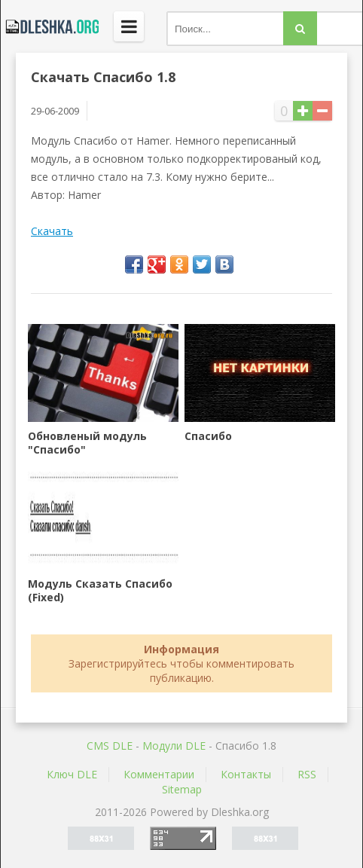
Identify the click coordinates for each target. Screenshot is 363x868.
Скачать (52, 231)
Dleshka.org (50, 26)
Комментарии (159, 774)
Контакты (246, 774)
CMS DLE (110, 746)
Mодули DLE (174, 746)
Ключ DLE (72, 774)
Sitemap (182, 789)
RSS (307, 774)
